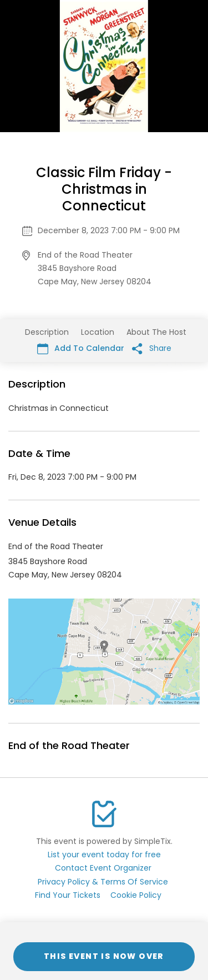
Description (47, 332)
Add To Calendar (81, 348)
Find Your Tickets (68, 895)
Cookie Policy (136, 895)
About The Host (156, 332)
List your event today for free (104, 855)
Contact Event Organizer (103, 868)
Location (98, 332)
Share (152, 348)
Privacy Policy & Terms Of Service (103, 882)
